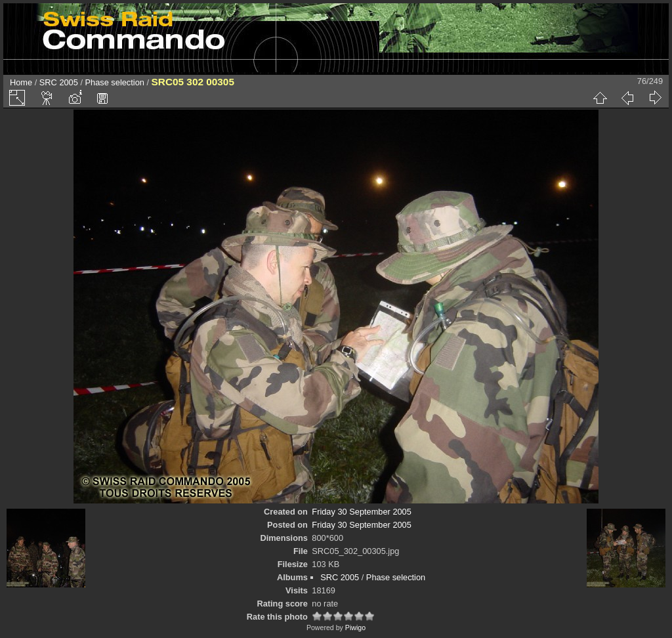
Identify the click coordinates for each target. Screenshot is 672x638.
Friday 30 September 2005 (362, 512)
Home (21, 82)
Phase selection (115, 82)
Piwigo (355, 627)
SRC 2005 (59, 82)
